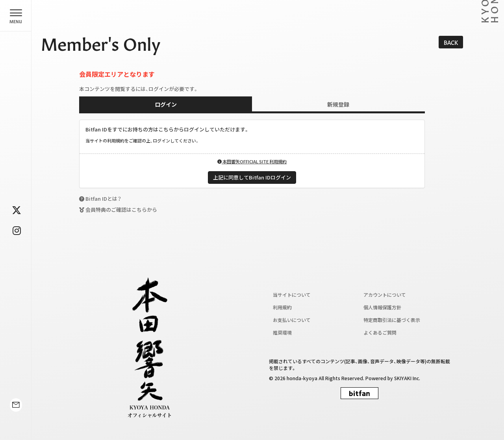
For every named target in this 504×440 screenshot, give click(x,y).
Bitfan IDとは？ (103, 199)
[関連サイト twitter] (17, 210)
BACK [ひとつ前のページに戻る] (451, 42)
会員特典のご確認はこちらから (121, 210)
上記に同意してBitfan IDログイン (252, 177)
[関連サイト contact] (16, 418)
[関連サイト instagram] (17, 230)
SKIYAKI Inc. (407, 378)
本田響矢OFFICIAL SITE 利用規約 (252, 161)
